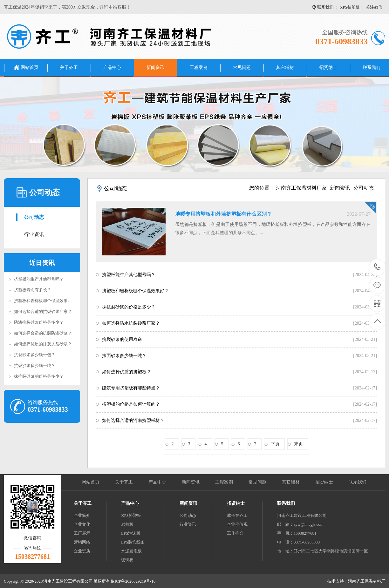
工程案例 (199, 68)
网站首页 (30, 68)
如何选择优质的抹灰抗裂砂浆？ (43, 344)
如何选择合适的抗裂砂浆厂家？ (43, 311)
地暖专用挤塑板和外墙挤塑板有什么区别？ (223, 214)
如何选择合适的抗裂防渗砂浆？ (43, 333)
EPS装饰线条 (133, 542)
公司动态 (34, 217)
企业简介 (82, 515)
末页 (298, 444)
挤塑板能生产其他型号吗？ (39, 279)
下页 (275, 444)
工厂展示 (82, 533)
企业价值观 (237, 524)
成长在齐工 (237, 515)
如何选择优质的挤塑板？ (126, 372)
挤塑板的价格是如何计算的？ (131, 404)
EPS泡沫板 (131, 533)
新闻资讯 (155, 68)
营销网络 (82, 542)
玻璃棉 (127, 560)
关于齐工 (69, 68)
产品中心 (112, 68)
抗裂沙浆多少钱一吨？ (35, 365)
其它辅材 (285, 68)
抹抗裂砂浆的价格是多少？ (39, 376)
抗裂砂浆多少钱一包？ (35, 355)
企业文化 (82, 524)
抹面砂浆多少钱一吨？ (124, 356)
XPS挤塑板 (350, 7)
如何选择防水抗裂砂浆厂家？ (131, 323)
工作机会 (235, 533)
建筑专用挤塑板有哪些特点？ (131, 388)
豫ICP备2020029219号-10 (133, 581)
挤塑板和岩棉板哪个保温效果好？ (45, 301)
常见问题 (242, 68)
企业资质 (82, 551)
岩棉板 (127, 524)
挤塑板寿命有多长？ (33, 290)
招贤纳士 (328, 68)
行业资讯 (34, 234)
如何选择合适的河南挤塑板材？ (133, 420)
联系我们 (325, 7)
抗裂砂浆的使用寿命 (122, 339)
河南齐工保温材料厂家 (301, 188)
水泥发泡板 (131, 551)
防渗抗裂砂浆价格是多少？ (39, 322)
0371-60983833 (377, 267)
